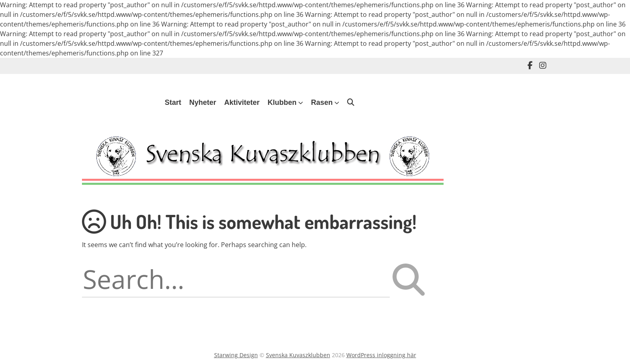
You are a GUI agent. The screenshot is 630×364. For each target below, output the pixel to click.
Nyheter (203, 102)
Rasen (322, 102)
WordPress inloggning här (381, 355)
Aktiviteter (242, 102)
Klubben (282, 102)
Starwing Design (236, 355)
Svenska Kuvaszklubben (298, 355)
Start (173, 102)
